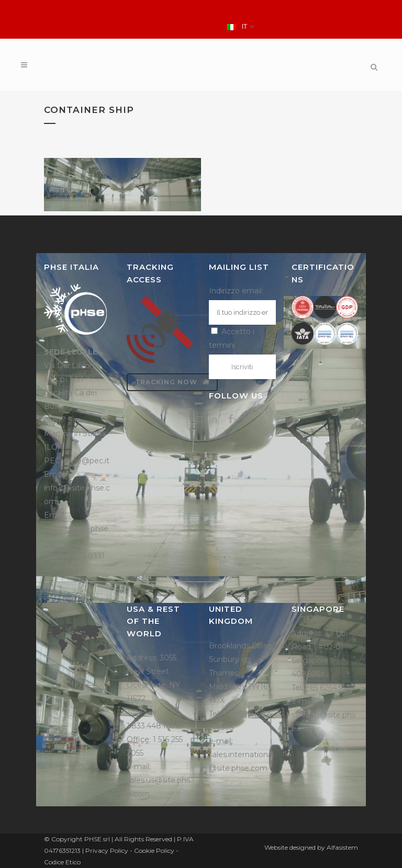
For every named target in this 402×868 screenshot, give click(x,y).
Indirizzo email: (236, 291)
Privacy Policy (107, 850)
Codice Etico (62, 862)
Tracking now (172, 382)
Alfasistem (342, 847)
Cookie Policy (154, 850)
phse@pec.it (87, 461)
